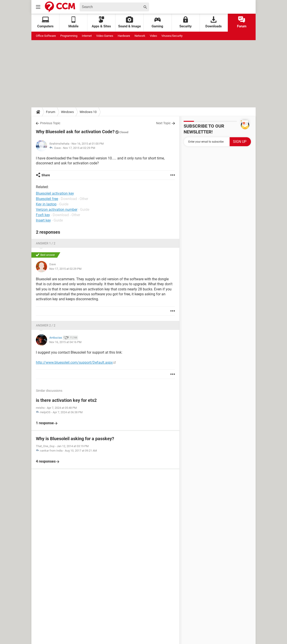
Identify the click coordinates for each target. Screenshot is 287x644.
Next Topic (163, 123)
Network (140, 36)
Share (46, 175)
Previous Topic (50, 123)
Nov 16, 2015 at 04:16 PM (65, 342)
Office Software (46, 36)
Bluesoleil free (47, 199)
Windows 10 (88, 112)
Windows (67, 112)
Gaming (157, 22)
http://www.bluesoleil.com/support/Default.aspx (74, 362)
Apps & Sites (101, 22)
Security (186, 22)
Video (153, 36)
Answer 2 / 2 (46, 325)
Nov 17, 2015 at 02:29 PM (79, 148)
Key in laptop (46, 204)
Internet (87, 36)
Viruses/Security (172, 36)
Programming (69, 36)
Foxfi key (43, 215)
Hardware (124, 36)
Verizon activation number (57, 210)
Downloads (214, 22)
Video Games (105, 36)
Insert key (43, 220)
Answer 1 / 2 (46, 243)
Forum (242, 22)
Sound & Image (129, 22)
